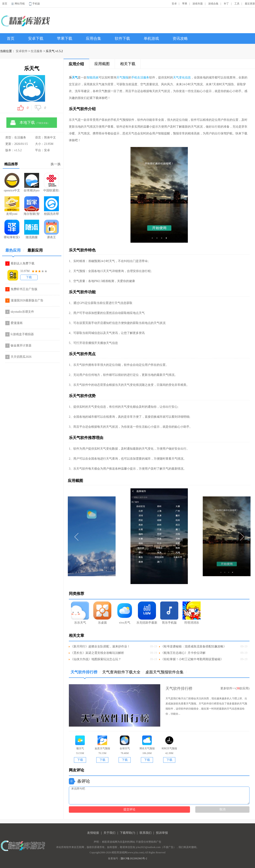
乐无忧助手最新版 (147, 613)
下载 (29, 277)
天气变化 (179, 78)
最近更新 (250, 4)
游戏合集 (213, 4)
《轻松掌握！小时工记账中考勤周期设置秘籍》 (192, 659)
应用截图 (102, 64)
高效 (96, 78)
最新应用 (35, 250)
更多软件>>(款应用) (235, 688)
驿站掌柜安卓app (12, 229)
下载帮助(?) (127, 833)
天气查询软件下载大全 (123, 672)
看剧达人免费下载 (23, 263)
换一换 (56, 164)
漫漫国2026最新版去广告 (27, 300)
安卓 (174, 4)
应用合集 (93, 38)
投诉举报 (162, 833)
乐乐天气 (80, 613)
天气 (75, 78)
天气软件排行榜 (86, 674)
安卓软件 (22, 51)
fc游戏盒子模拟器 (22, 334)
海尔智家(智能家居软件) (32, 206)
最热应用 (15, 252)
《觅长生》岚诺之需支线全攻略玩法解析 (97, 653)
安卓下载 (36, 38)
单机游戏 (151, 38)
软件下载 (122, 38)
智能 (90, 78)
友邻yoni (12, 206)
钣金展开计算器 (21, 346)
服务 (146, 78)
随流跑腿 (32, 229)
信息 (188, 78)
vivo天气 (125, 613)
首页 (5, 4)
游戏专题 (198, 4)
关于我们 (109, 833)
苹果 (185, 4)
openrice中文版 (12, 182)
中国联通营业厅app (51, 182)
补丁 (226, 4)
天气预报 (122, 78)
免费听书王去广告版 (24, 289)
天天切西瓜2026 (21, 357)
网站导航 (20, 4)
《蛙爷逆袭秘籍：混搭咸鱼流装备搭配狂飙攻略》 (194, 646)
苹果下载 (65, 38)
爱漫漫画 (17, 323)
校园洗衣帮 (51, 206)
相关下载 (128, 64)
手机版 (36, 4)
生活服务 (37, 51)
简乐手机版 (169, 613)
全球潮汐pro (32, 182)
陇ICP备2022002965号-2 (134, 858)
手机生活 (137, 78)
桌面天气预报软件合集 (166, 672)
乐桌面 (102, 613)
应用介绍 (76, 64)
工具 (237, 4)
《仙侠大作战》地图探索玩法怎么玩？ (96, 659)
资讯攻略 (180, 38)
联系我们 (146, 833)
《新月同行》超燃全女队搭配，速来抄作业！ (100, 646)
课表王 (51, 229)
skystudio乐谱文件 (22, 312)
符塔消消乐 (192, 613)
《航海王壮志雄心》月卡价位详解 (183, 653)
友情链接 (93, 833)
